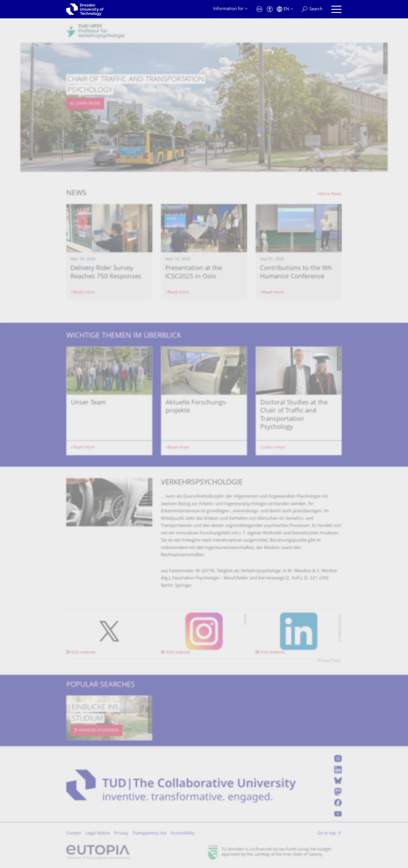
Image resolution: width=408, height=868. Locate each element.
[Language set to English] (285, 9)
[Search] (312, 9)
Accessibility (183, 833)
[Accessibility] (270, 9)
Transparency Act (149, 833)
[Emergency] (259, 9)
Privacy (121, 833)
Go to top (327, 833)
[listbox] (204, 401)
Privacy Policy (330, 661)
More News (330, 194)
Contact (74, 833)
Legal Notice (98, 833)
